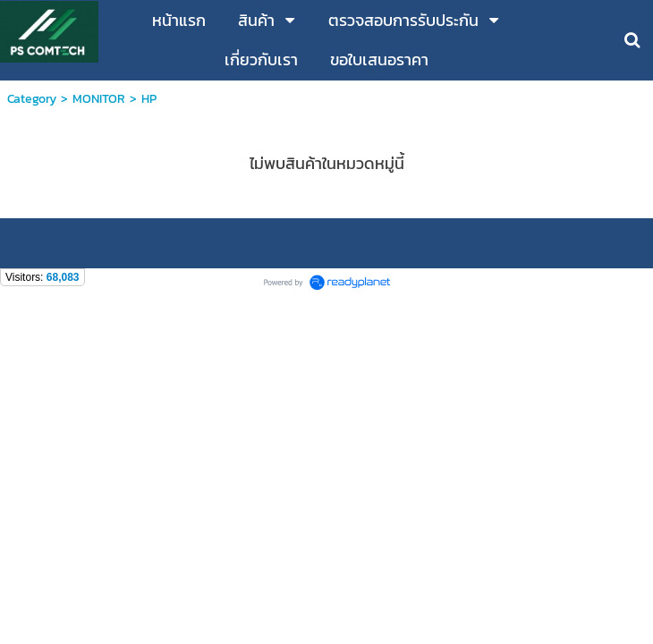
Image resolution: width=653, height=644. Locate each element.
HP (149, 99)
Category (32, 99)
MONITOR (99, 99)
